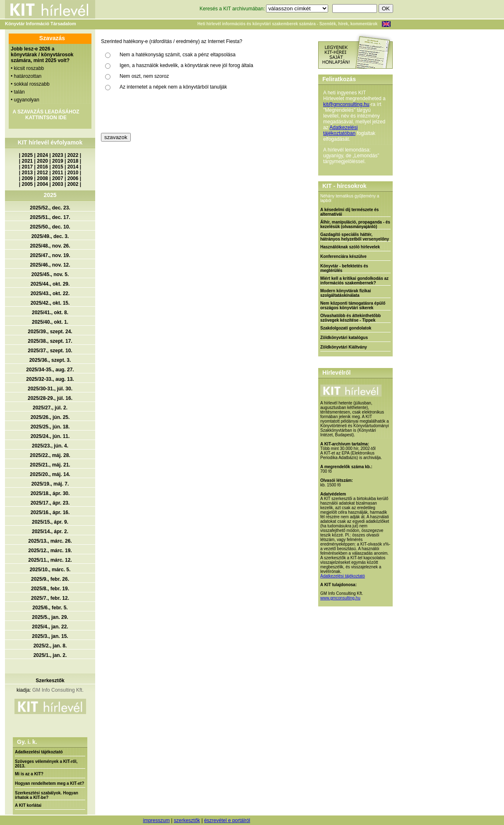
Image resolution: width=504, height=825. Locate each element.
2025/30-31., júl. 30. (50, 389)
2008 (42, 178)
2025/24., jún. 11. (50, 436)
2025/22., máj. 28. (50, 455)
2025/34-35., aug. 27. (50, 370)
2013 (28, 173)
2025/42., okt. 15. (50, 303)
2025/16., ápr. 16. (50, 512)
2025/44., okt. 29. (50, 284)
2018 (73, 161)
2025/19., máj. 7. (50, 484)
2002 (73, 184)
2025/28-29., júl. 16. (50, 398)
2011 (58, 173)
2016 (42, 167)
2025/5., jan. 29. (50, 617)
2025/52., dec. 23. (50, 208)
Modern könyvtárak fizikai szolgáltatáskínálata (346, 293)
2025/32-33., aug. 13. (50, 379)
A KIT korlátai (28, 805)
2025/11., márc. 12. (50, 560)
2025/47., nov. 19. (50, 255)
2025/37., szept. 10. (50, 351)
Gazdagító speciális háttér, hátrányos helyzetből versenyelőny (355, 237)
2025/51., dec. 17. (50, 217)
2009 (28, 178)
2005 (28, 184)
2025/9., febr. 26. (50, 579)
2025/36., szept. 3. (50, 360)
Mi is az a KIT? (29, 774)
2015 (58, 167)
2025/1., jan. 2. (50, 655)
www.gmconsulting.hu (340, 598)
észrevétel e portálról (227, 820)
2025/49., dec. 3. (50, 236)
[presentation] (164, 113)
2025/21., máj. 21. (50, 465)
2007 (58, 178)
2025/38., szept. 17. (50, 341)
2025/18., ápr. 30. (50, 493)
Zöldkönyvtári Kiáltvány (344, 347)
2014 (73, 167)
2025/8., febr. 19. (50, 589)
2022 (73, 155)
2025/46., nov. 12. (50, 265)
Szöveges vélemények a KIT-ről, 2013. (46, 764)
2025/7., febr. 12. (50, 598)
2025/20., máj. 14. (50, 474)
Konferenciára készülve (343, 256)
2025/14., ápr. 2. (50, 532)
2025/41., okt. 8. (50, 313)
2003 (58, 184)
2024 (42, 155)
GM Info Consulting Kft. (58, 690)
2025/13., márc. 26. (50, 541)
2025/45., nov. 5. (50, 274)
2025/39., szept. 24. (50, 332)
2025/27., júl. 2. (50, 408)
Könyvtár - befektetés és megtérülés (344, 268)
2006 (73, 178)
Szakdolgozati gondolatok (346, 328)
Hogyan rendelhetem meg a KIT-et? (49, 783)
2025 (28, 155)
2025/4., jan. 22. (50, 627)
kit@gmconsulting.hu (346, 104)
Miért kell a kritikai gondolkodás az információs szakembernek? (354, 281)
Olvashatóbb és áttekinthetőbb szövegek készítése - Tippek (350, 318)
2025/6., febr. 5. (50, 608)
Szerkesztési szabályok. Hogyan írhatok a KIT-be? (47, 795)
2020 (42, 161)
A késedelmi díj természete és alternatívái (349, 212)
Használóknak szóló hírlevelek (350, 247)
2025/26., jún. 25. (50, 417)
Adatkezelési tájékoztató (39, 752)
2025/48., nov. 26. (50, 246)
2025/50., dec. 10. (50, 227)
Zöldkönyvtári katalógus (344, 338)
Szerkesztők (50, 681)
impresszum (156, 820)
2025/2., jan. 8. (50, 646)
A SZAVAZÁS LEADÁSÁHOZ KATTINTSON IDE (46, 115)
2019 (58, 161)
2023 (58, 155)
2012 (42, 173)
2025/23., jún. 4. (50, 446)
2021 (28, 161)
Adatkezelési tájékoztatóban (340, 130)
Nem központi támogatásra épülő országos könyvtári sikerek (353, 305)
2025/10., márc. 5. (50, 570)
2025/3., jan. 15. (50, 636)
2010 (73, 173)
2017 (28, 167)
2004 (42, 184)
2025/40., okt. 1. (50, 322)
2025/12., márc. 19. (50, 551)
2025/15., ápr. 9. (50, 522)
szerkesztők (187, 820)
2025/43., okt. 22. (50, 293)
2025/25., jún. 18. (50, 427)
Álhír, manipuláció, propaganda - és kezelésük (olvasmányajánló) (355, 224)
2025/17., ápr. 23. (50, 503)
